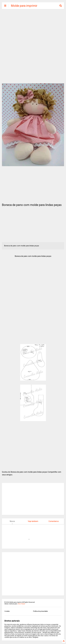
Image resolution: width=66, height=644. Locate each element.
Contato (7, 611)
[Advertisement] (33, 29)
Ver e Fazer (21, 604)
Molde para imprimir (24, 6)
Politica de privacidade (40, 611)
